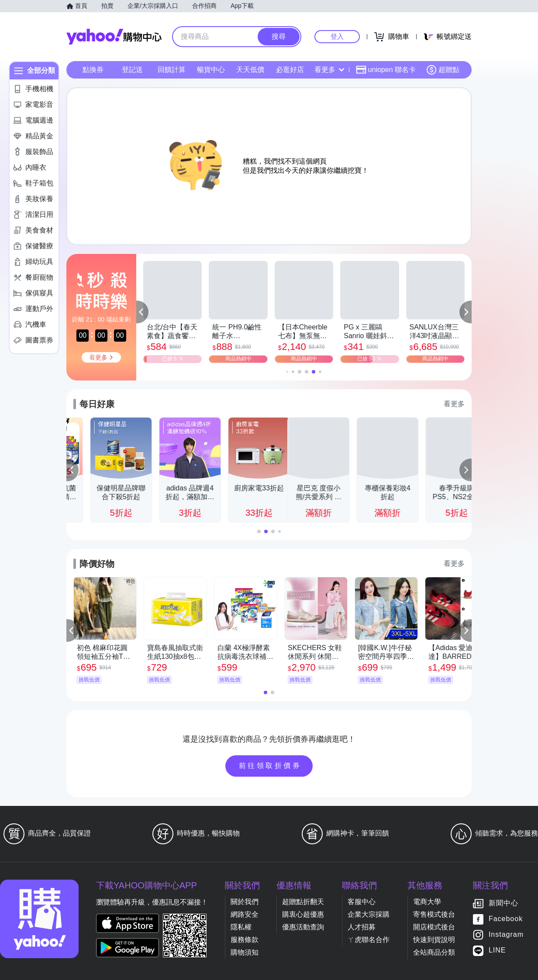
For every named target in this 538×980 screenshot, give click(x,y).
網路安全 (245, 914)
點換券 (93, 70)
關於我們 (245, 902)
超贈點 (443, 70)
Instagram (506, 935)
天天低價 (250, 70)
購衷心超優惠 (303, 914)
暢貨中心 (211, 70)
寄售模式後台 (434, 914)
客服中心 (362, 902)
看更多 (329, 70)
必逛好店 (290, 70)
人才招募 (362, 927)
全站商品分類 (434, 952)
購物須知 (245, 952)
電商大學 (427, 902)
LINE (497, 951)
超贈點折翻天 (303, 902)
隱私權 (241, 927)
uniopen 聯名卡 (386, 70)
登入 (337, 36)
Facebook (506, 919)
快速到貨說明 (434, 940)
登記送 (132, 70)
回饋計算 (172, 70)
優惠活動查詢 (303, 927)
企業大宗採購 (369, 914)
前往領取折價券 (270, 766)
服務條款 (245, 940)
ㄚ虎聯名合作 (369, 940)
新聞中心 (504, 903)
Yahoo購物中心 (114, 37)
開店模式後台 (434, 927)
